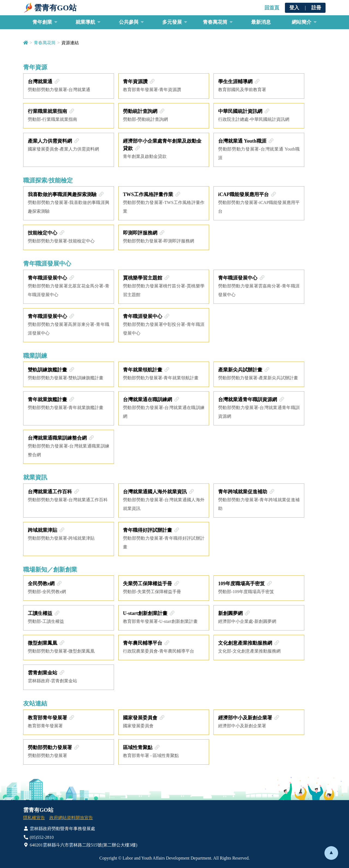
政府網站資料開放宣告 (71, 818)
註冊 (316, 8)
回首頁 (272, 8)
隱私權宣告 (34, 818)
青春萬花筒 (45, 43)
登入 (294, 8)
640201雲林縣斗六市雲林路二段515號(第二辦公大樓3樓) (80, 845)
